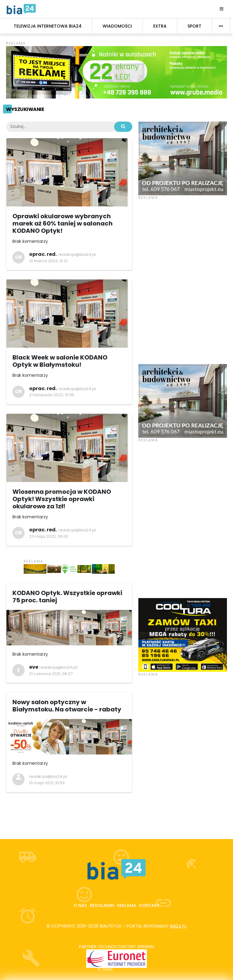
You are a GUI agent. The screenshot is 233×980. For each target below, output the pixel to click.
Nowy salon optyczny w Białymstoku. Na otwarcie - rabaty (67, 706)
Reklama (127, 905)
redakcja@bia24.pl (77, 254)
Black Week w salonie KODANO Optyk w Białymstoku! (60, 361)
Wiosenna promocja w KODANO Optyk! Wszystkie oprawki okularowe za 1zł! (62, 499)
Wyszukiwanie (25, 109)
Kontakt (150, 905)
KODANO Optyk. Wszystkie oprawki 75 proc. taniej (67, 597)
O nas (80, 905)
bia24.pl (178, 926)
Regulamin (102, 905)
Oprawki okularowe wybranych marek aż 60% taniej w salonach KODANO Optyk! (62, 223)
